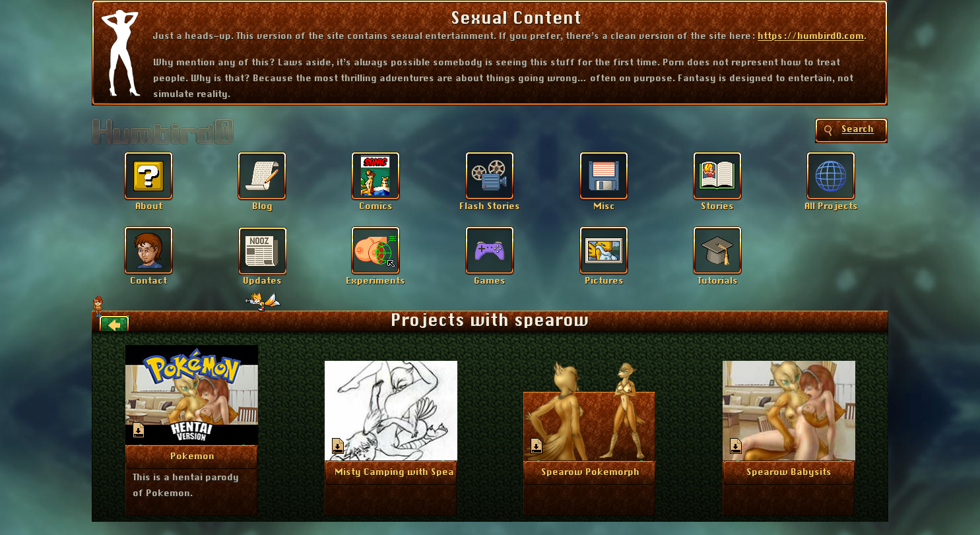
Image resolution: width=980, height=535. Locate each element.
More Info (192, 456)
